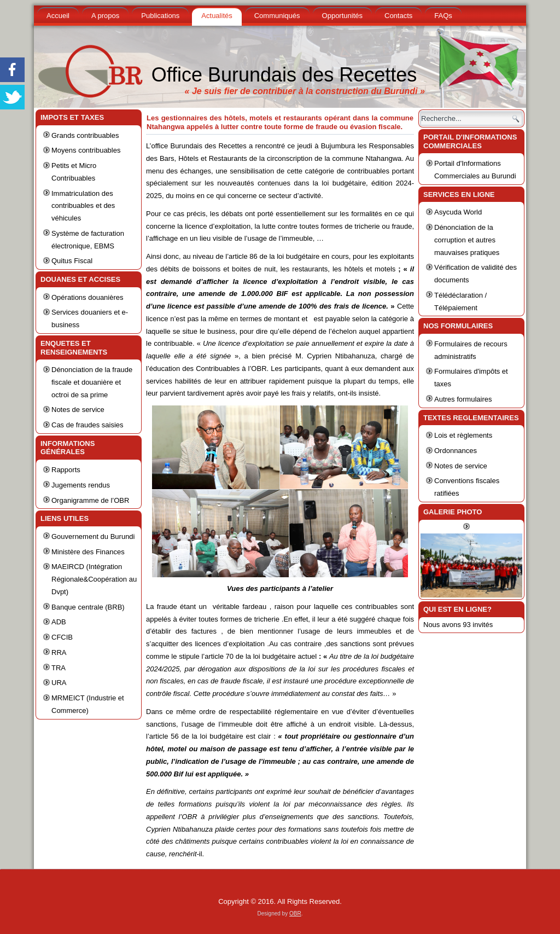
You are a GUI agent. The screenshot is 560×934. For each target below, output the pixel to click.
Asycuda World (458, 212)
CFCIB (62, 637)
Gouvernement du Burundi (93, 536)
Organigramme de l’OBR (90, 500)
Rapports (66, 470)
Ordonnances (456, 451)
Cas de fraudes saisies (87, 425)
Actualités (217, 16)
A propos (105, 16)
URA (59, 683)
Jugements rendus (81, 485)
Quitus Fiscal (72, 261)
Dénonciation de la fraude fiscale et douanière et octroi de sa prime (92, 382)
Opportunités (342, 16)
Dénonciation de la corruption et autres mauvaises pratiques (467, 240)
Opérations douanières (87, 297)
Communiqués (277, 16)
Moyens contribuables (86, 150)
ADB (59, 622)
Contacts (398, 16)
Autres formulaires (463, 399)
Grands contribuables (85, 135)
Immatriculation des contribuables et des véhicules (83, 206)
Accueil (58, 16)
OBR (295, 913)
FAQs (443, 16)
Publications (160, 16)
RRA (59, 652)
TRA (59, 668)
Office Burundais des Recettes (284, 75)
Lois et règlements (463, 435)
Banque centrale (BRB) (88, 607)
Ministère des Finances (88, 552)
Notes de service (78, 410)
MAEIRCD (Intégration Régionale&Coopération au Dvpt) (94, 579)
